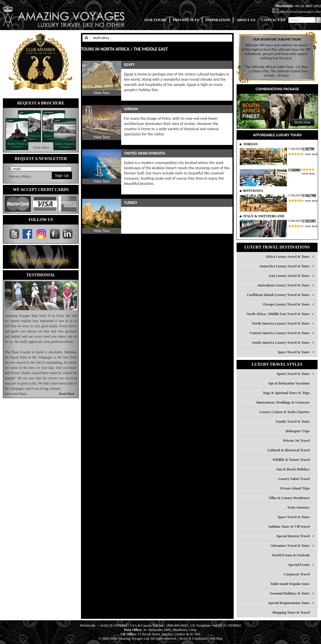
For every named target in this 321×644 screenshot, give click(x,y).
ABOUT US (246, 20)
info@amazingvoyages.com (300, 11)
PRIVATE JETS (186, 20)
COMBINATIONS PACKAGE (277, 89)
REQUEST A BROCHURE (41, 103)
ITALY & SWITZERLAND (264, 216)
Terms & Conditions (193, 639)
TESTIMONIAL (41, 275)
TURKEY (131, 203)
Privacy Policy (20, 176)
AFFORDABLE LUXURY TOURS (277, 135)
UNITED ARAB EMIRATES (145, 153)
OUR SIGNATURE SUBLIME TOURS (277, 39)
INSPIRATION (218, 20)
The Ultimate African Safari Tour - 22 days (276, 67)
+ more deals (310, 154)
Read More (67, 394)
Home (86, 38)
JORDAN (131, 109)
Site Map (216, 639)
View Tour (102, 93)
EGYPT (129, 65)
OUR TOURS (155, 20)
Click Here (41, 147)
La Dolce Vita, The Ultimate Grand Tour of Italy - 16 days (278, 73)
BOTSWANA (253, 191)
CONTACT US (273, 20)
